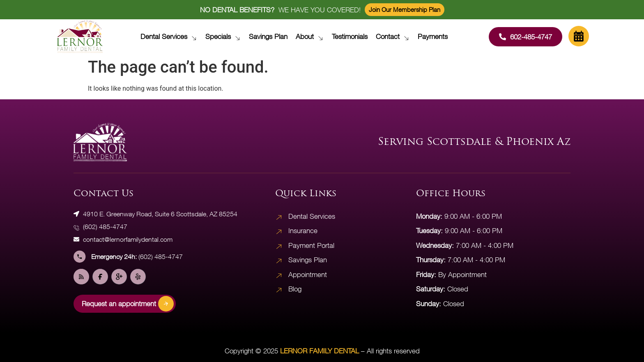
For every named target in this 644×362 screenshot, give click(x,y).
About (312, 37)
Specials (225, 37)
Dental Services (171, 37)
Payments (433, 36)
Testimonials (350, 36)
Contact (394, 37)
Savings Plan (268, 36)
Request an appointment (128, 304)
